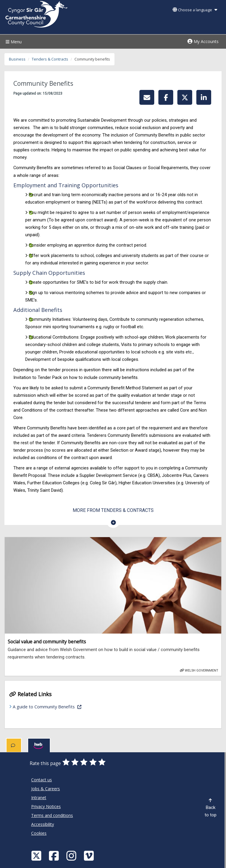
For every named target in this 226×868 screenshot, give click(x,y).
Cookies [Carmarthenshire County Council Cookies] (39, 833)
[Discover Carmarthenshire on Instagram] (72, 855)
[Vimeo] (90, 855)
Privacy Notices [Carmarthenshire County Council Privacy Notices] (46, 806)
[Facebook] (55, 855)
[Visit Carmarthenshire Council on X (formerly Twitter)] (37, 855)
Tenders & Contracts (50, 59)
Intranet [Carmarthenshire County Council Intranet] (39, 798)
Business (17, 59)
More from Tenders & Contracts (113, 510)
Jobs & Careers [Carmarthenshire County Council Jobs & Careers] (46, 789)
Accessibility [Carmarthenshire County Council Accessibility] (43, 824)
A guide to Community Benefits (66, 706)
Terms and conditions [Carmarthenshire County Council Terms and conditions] (52, 815)
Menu (13, 42)
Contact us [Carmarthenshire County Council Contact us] (42, 780)
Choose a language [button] (195, 10)
